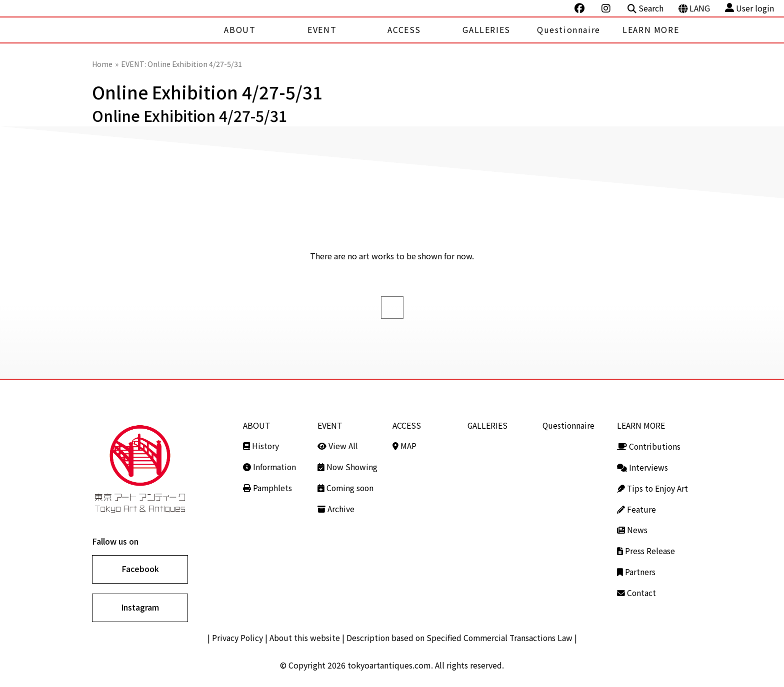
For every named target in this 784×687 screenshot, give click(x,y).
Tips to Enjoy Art (653, 487)
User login (749, 8)
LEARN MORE (651, 29)
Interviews (642, 466)
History (261, 445)
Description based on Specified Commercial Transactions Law (460, 639)
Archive (336, 507)
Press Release (646, 548)
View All (338, 445)
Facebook (140, 569)
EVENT (322, 29)
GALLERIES (486, 29)
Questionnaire (569, 29)
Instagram (140, 608)
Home (102, 64)
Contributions (649, 445)
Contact (637, 590)
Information (270, 466)
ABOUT (240, 29)
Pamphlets (268, 487)
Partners (636, 569)
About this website (303, 639)
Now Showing (348, 466)
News (632, 528)
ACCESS (404, 29)
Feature (636, 507)
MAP (404, 445)
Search (645, 8)
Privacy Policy (235, 639)
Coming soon (346, 487)
